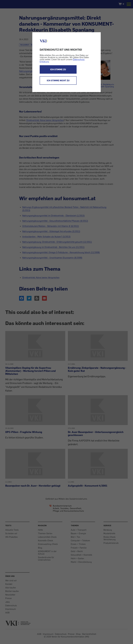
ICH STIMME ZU (58, 69)
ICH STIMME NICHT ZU (58, 80)
